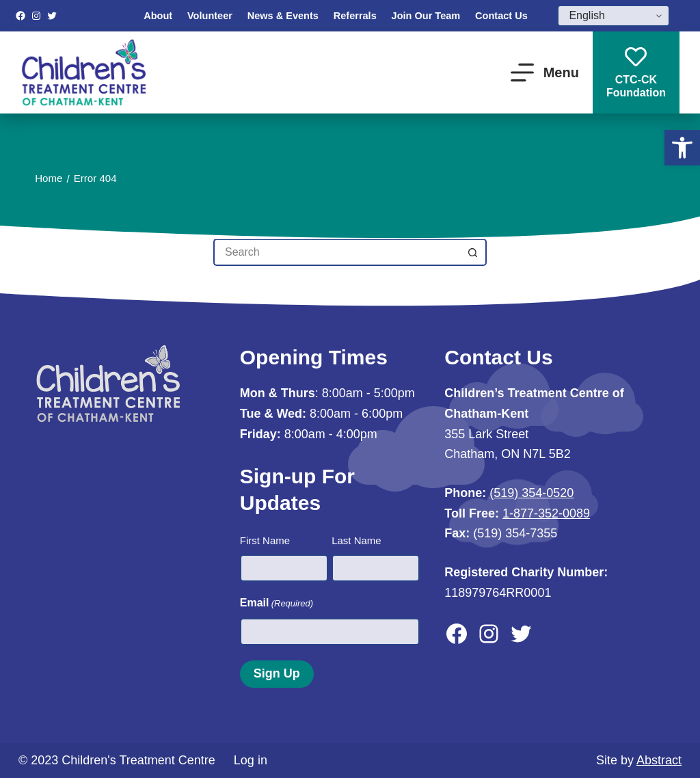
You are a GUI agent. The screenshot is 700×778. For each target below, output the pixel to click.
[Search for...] (336, 252)
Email (277, 603)
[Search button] (473, 252)
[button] (682, 148)
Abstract (659, 760)
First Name (265, 540)
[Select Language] (614, 16)
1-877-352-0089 (546, 513)
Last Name (356, 540)
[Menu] (545, 72)
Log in (251, 760)
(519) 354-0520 (531, 493)
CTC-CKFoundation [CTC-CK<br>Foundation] (636, 72)
